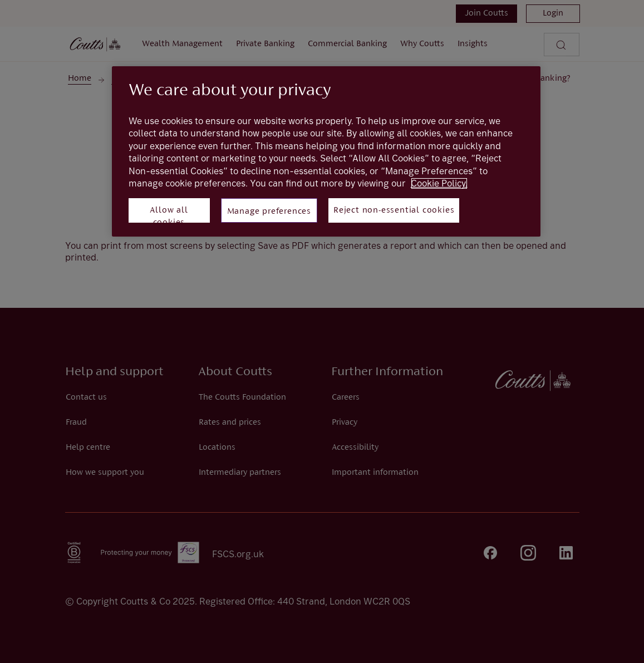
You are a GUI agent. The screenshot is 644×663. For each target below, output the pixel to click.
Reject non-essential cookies (394, 210)
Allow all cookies (169, 214)
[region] (326, 151)
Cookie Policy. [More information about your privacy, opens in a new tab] (439, 183)
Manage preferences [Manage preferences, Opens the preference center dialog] (269, 212)
